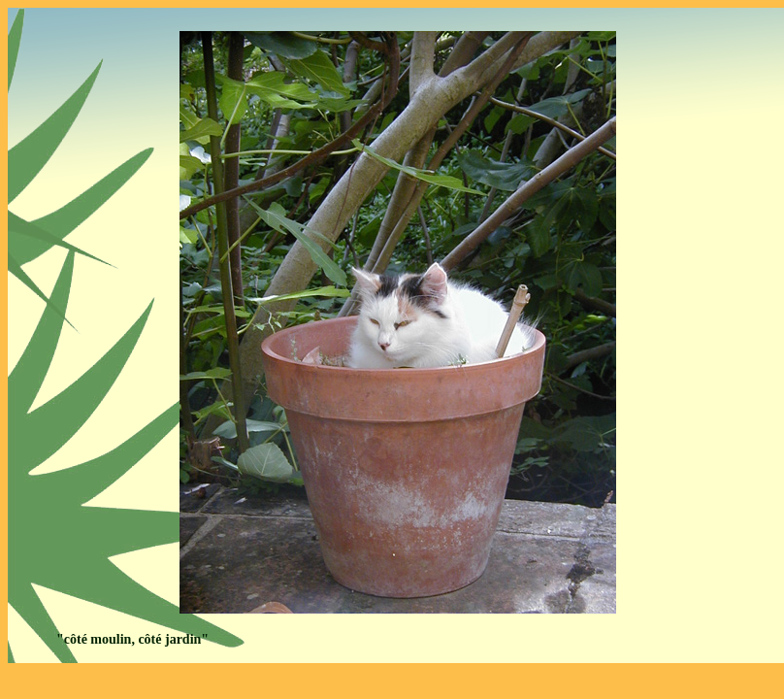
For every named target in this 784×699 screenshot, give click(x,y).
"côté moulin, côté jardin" (132, 639)
